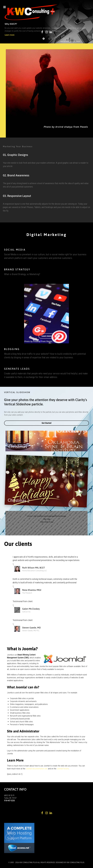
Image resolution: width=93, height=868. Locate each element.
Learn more (47, 336)
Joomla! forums (63, 769)
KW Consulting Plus (75, 862)
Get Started (46, 423)
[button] (44, 39)
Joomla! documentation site (37, 769)
